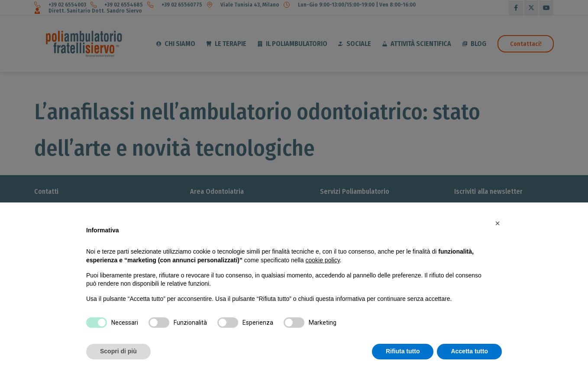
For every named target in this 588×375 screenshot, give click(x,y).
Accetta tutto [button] (469, 351)
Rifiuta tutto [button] (403, 351)
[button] (498, 223)
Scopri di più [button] (118, 351)
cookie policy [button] (323, 260)
